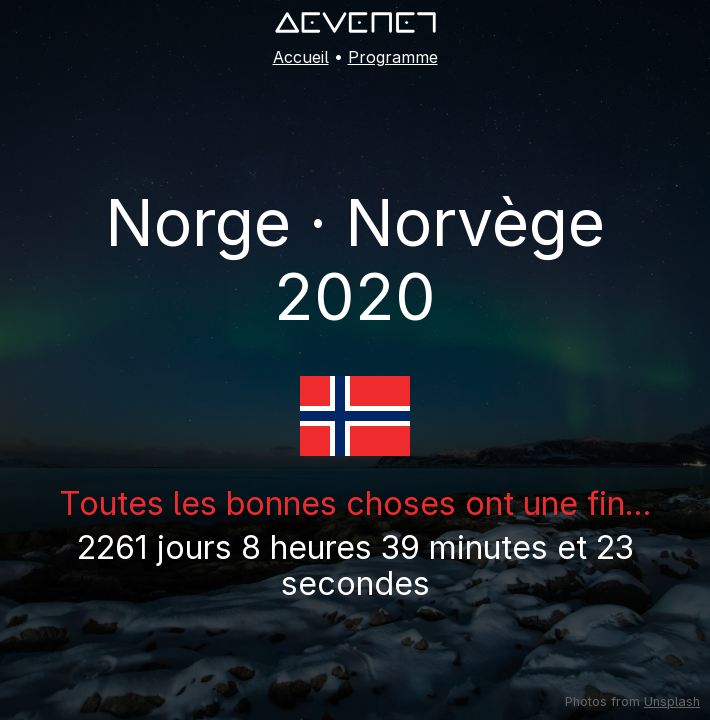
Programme (393, 57)
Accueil (301, 57)
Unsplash (672, 701)
